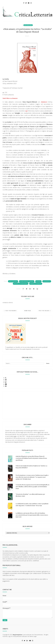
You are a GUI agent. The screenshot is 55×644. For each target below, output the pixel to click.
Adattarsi (44, 102)
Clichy (38, 281)
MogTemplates (17, 635)
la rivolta (47, 281)
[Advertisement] (27, 405)
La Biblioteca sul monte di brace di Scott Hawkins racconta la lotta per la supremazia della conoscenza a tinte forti (32, 515)
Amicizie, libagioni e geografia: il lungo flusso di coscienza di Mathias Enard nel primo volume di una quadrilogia (31, 458)
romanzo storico (36, 284)
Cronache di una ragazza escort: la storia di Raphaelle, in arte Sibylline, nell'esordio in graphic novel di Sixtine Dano (32, 487)
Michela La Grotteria (21, 284)
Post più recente (10, 311)
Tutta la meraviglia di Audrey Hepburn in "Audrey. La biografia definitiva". (31, 467)
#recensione (28, 25)
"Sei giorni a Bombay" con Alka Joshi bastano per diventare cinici (30, 495)
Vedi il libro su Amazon (10, 98)
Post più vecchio (45, 311)
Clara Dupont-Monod (27, 281)
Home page (28, 311)
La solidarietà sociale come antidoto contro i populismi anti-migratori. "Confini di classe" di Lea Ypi (32, 505)
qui (27, 111)
